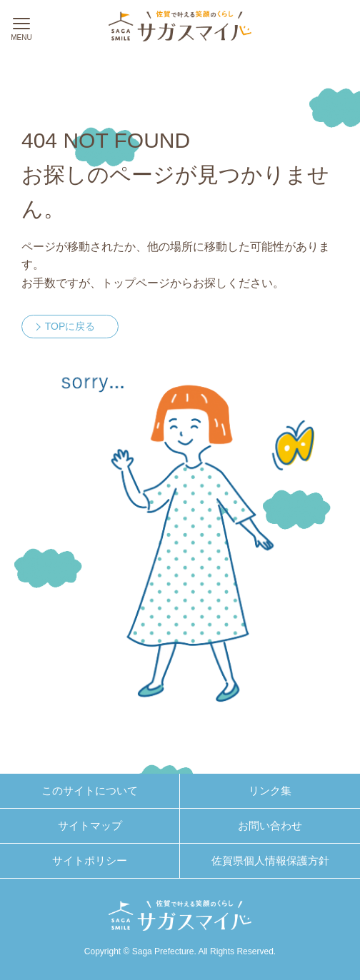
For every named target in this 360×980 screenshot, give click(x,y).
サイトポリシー (90, 860)
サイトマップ (90, 825)
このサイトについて (90, 790)
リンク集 (270, 790)
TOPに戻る (70, 326)
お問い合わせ (270, 825)
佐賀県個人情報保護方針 (270, 860)
